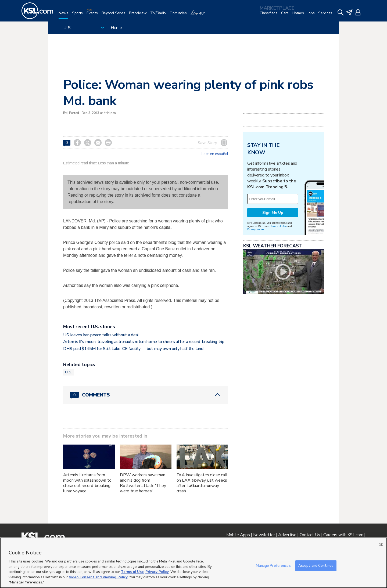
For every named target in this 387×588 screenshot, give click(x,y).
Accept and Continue (316, 565)
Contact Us (310, 535)
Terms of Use (279, 226)
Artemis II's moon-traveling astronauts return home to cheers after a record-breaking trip (144, 342)
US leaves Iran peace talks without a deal (101, 335)
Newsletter (264, 535)
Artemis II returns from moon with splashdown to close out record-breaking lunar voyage (87, 483)
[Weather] (199, 15)
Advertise (287, 535)
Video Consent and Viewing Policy (98, 577)
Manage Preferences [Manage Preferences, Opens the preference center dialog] (273, 565)
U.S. (69, 372)
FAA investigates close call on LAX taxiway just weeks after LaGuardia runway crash (202, 483)
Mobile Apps (238, 535)
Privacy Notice (255, 229)
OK (381, 545)
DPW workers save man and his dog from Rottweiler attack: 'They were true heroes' (143, 483)
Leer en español (215, 154)
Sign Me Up (273, 213)
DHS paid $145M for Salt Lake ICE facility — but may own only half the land (133, 349)
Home (117, 28)
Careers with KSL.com (343, 535)
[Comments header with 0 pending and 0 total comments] (146, 395)
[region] (193, 563)
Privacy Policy (157, 572)
